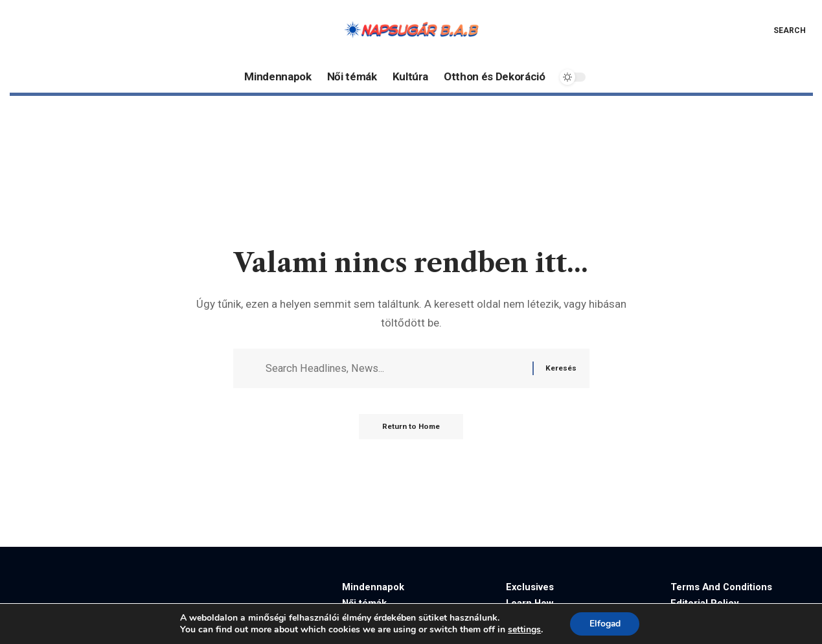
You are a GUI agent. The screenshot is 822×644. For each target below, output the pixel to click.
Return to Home (411, 429)
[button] (780, 30)
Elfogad (605, 624)
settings (524, 630)
